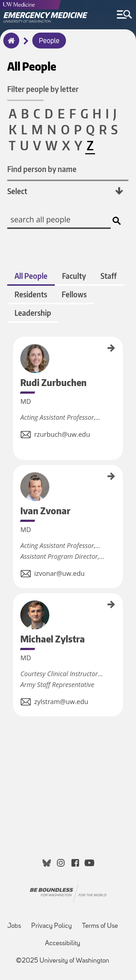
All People (31, 276)
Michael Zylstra (16, 606)
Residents (31, 294)
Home (10, 45)
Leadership (33, 313)
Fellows (74, 294)
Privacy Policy (51, 926)
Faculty (74, 276)
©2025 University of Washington (63, 961)
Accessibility (63, 944)
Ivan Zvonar (16, 475)
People (49, 41)
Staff (109, 276)
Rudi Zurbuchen (16, 350)
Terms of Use (100, 926)
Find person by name (42, 169)
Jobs (14, 926)
